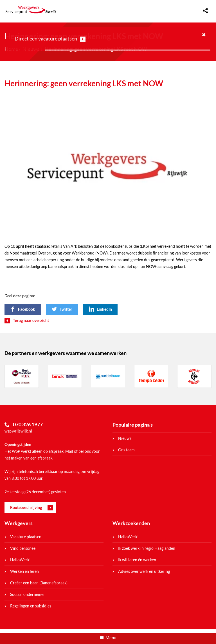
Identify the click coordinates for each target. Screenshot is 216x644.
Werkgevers (19, 523)
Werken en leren (24, 571)
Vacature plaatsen (26, 537)
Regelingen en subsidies (31, 606)
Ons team (126, 450)
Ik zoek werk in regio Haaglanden (147, 548)
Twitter (66, 309)
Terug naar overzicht (31, 320)
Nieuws (125, 438)
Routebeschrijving (26, 507)
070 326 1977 (28, 424)
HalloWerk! (20, 560)
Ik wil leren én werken (137, 560)
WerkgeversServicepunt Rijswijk (31, 10)
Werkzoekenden (131, 523)
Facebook (27, 309)
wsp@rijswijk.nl (18, 431)
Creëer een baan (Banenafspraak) (39, 583)
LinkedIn (104, 309)
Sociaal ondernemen (28, 594)
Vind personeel (23, 548)
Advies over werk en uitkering (144, 571)
